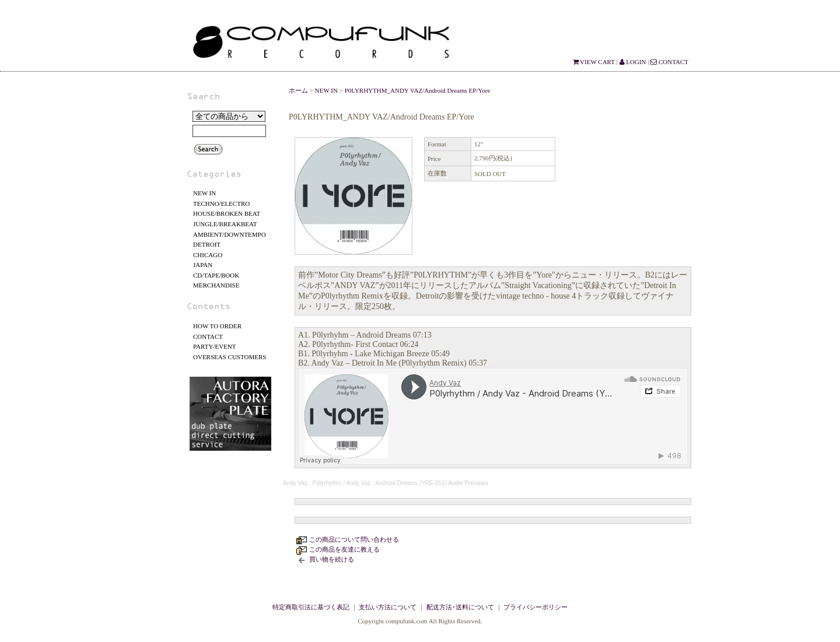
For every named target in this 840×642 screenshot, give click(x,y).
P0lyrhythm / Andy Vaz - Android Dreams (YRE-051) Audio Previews (400, 483)
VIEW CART (594, 62)
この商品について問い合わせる (354, 539)
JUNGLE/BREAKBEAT (225, 224)
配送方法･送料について (460, 607)
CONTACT (669, 62)
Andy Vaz (295, 483)
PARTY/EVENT (215, 346)
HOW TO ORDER (217, 326)
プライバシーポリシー (535, 607)
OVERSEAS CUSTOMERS (230, 357)
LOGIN (633, 62)
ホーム (298, 90)
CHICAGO (208, 255)
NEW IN (204, 193)
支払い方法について (388, 607)
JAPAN (203, 265)
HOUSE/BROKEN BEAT (227, 213)
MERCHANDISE (216, 285)
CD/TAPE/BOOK (216, 275)
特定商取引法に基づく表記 (311, 607)
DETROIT (207, 244)
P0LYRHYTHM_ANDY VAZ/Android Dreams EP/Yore (418, 90)
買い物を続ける (332, 559)
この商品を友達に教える (344, 549)
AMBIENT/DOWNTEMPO (230, 234)
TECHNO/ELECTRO (221, 204)
